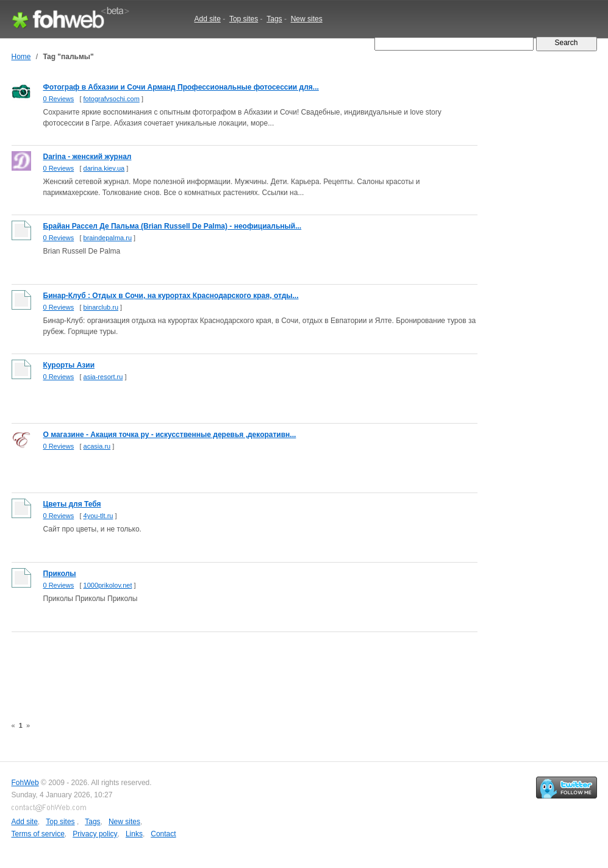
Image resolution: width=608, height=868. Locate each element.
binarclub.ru (101, 307)
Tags (274, 19)
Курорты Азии (69, 365)
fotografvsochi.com (112, 99)
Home (21, 57)
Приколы (60, 574)
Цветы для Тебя (72, 504)
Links (134, 834)
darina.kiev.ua (104, 168)
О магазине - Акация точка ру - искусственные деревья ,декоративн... (170, 435)
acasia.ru (97, 446)
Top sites (244, 19)
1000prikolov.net (108, 585)
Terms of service (38, 834)
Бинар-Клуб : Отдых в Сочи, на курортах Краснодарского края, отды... (171, 296)
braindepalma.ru (108, 238)
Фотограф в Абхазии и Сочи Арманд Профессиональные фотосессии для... (181, 87)
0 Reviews (59, 99)
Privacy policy (95, 834)
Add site (208, 19)
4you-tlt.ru (98, 516)
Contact (163, 834)
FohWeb (25, 783)
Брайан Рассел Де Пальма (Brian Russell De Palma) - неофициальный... (173, 226)
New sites (307, 19)
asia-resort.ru (103, 377)
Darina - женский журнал (88, 157)
